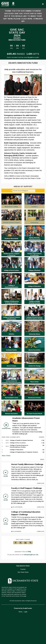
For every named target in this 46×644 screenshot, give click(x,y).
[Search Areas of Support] (24, 191)
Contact (23, 569)
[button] (30, 543)
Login (25, 612)
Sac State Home (23, 572)
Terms (20, 612)
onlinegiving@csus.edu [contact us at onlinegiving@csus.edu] (31, 555)
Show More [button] (6, 456)
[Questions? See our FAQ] (29, 552)
